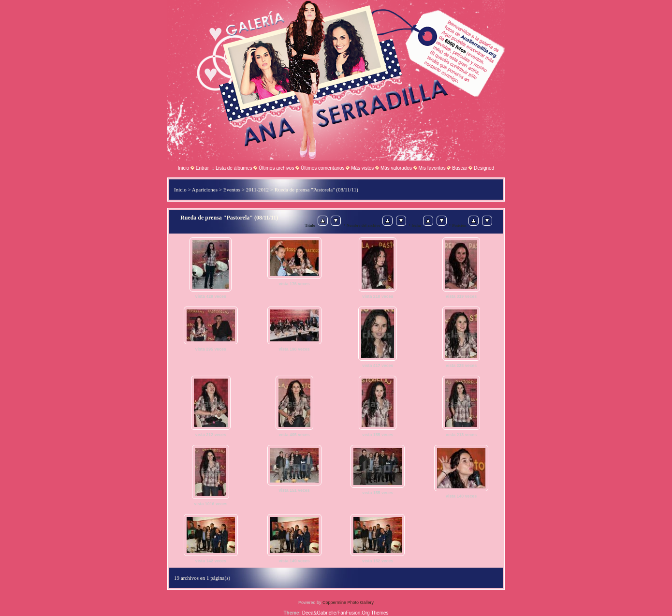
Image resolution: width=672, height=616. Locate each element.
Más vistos (362, 168)
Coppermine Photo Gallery (348, 602)
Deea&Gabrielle (319, 613)
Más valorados (396, 168)
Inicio (183, 168)
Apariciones (205, 190)
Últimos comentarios (323, 168)
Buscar (460, 168)
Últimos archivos (276, 168)
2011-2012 (257, 190)
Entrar (202, 168)
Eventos (232, 190)
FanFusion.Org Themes (363, 613)
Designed (484, 168)
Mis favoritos (432, 168)
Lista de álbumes (234, 168)
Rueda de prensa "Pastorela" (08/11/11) (316, 190)
